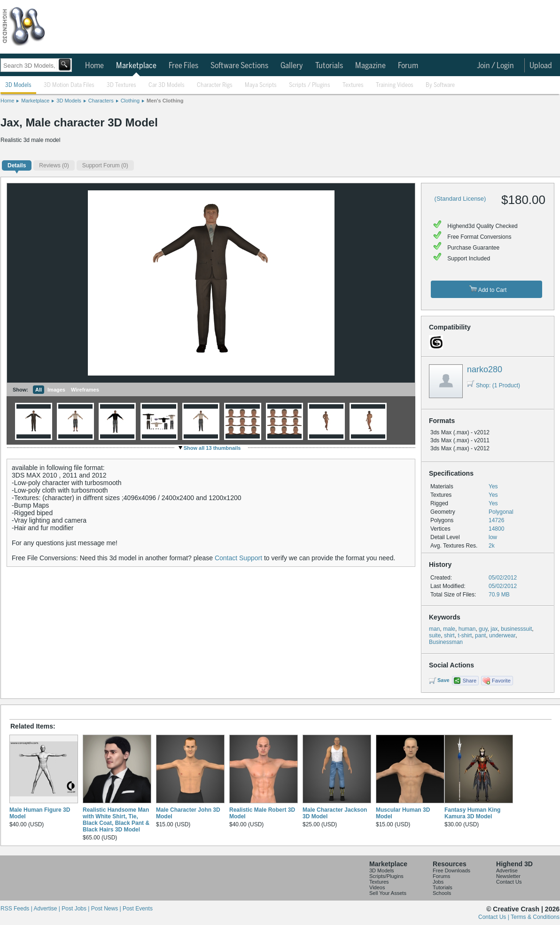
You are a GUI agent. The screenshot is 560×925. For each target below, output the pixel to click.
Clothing (130, 101)
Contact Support (238, 558)
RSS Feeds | (17, 909)
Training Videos (395, 85)
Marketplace (136, 66)
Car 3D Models (167, 85)
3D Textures (121, 85)
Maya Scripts (261, 85)
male (449, 629)
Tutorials (329, 66)
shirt (449, 635)
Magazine (370, 66)
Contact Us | (494, 917)
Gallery (292, 66)
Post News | (107, 909)
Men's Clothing (165, 101)
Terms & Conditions (535, 917)
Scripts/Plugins (386, 876)
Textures (353, 85)
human (467, 629)
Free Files (183, 66)
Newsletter (508, 876)
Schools (442, 893)
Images (56, 390)
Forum (408, 66)
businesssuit (516, 629)
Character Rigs (215, 85)
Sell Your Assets (388, 893)
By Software (440, 85)
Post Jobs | (76, 909)
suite (435, 635)
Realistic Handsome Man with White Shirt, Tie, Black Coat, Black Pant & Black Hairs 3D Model (116, 820)
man (434, 629)
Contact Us (509, 882)
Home (94, 66)
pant (480, 635)
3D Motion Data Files (69, 85)
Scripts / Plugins (310, 85)
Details (17, 165)
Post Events (138, 909)
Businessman (446, 642)
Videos (377, 887)
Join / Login (495, 66)
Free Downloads (451, 870)
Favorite (501, 681)
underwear (502, 635)
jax (494, 629)
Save (443, 680)
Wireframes (85, 390)
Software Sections (239, 66)
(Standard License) (460, 199)
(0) (54, 165)
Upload (541, 66)
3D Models (18, 85)
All (39, 390)
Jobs (438, 882)
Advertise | (47, 909)
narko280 (485, 369)
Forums (441, 876)
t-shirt (465, 635)
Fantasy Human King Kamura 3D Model (472, 813)
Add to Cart (488, 289)
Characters (101, 101)
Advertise (507, 870)
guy (483, 629)
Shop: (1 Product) (494, 385)
